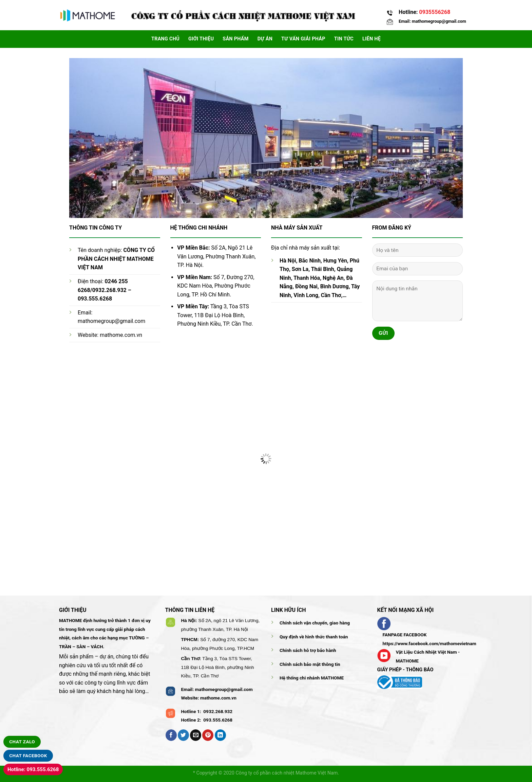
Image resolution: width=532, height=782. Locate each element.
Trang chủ (165, 39)
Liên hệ (372, 39)
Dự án (265, 39)
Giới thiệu (201, 39)
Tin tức (344, 39)
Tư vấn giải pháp (303, 39)
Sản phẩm (235, 39)
